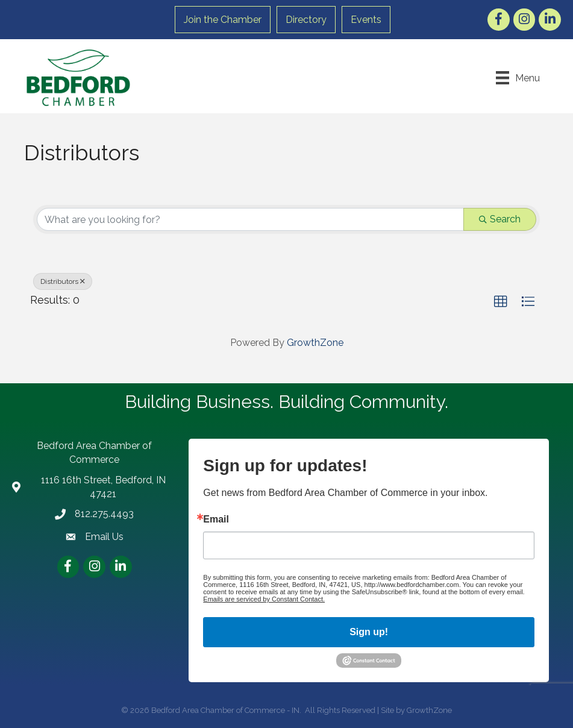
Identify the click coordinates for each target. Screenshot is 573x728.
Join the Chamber (223, 20)
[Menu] (518, 78)
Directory (306, 20)
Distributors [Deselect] (63, 281)
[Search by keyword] (250, 219)
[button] (501, 302)
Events (366, 20)
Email (216, 519)
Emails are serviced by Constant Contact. (264, 599)
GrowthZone (315, 343)
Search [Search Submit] (500, 219)
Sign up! (369, 632)
